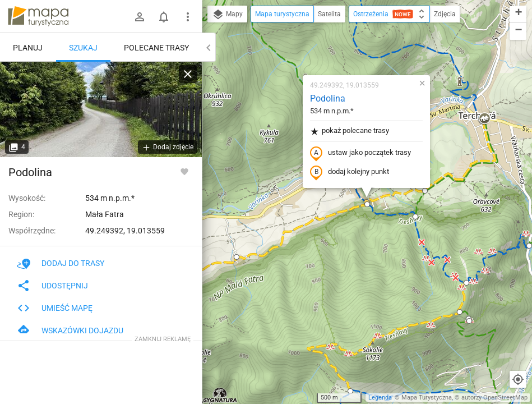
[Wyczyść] (188, 74)
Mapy (227, 15)
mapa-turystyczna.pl (38, 16)
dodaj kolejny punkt (350, 172)
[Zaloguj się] (140, 17)
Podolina (328, 98)
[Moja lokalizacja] (518, 379)
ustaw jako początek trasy (360, 153)
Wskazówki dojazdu (70, 330)
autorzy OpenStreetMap (494, 398)
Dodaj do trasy (61, 263)
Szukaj (83, 48)
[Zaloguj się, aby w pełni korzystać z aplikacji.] (184, 171)
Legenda (380, 398)
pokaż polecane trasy (350, 131)
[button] (237, 257)
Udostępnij (52, 286)
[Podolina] (101, 109)
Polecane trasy (156, 48)
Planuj (28, 48)
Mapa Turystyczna (427, 398)
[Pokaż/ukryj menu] (188, 17)
